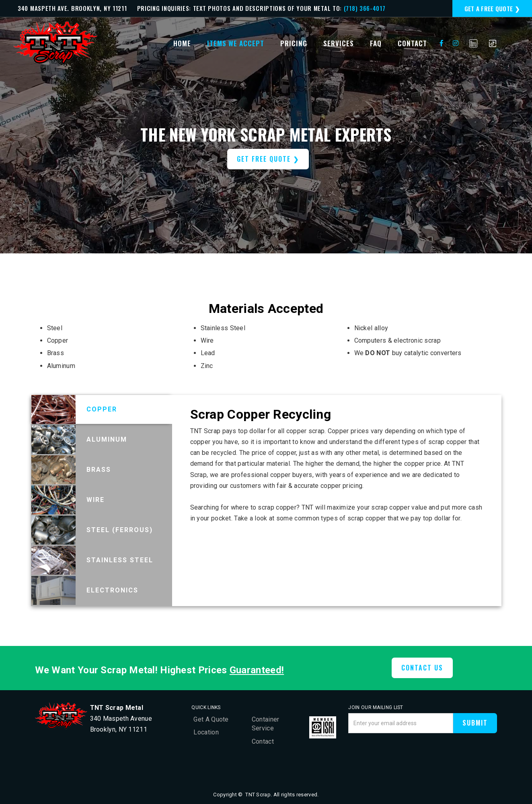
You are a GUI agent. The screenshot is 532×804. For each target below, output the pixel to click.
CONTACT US (422, 668)
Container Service (266, 724)
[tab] (102, 409)
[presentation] (409, 755)
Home (182, 43)
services (339, 43)
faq (376, 43)
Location (206, 732)
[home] (55, 43)
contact (412, 43)
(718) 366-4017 (365, 8)
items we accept (236, 43)
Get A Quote (211, 719)
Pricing (294, 43)
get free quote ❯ (268, 159)
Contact (263, 741)
